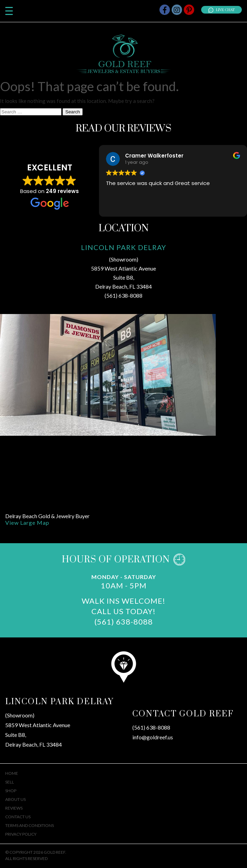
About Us (15, 799)
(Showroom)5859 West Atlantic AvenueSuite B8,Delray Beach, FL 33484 (38, 730)
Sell (10, 782)
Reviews (14, 808)
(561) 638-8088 (123, 295)
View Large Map (27, 523)
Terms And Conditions (30, 825)
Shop (11, 791)
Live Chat (221, 10)
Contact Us (18, 817)
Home (12, 773)
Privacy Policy (21, 834)
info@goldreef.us (153, 737)
